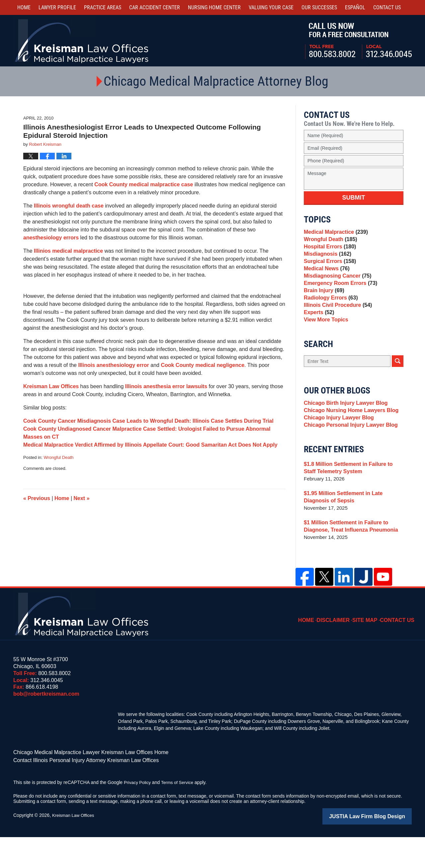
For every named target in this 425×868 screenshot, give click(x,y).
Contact (387, 7)
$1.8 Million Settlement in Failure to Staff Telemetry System (352, 502)
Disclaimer (340, 649)
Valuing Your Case (271, 7)
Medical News (325, 279)
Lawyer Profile (57, 7)
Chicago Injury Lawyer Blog (337, 448)
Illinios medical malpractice (68, 251)
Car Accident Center (155, 7)
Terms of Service (180, 814)
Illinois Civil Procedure (336, 326)
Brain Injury (323, 307)
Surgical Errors (328, 270)
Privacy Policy (138, 814)
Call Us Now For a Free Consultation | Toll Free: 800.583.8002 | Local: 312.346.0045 (358, 41)
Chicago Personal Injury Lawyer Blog (348, 458)
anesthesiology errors (51, 238)
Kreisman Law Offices (51, 386)
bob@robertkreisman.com (46, 728)
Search (398, 387)
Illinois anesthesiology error (113, 365)
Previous (37, 498)
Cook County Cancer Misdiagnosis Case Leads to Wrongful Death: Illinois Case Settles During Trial (148, 421)
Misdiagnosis (326, 261)
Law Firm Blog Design (380, 848)
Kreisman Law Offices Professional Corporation (82, 41)
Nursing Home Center (214, 7)
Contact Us (399, 649)
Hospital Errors (328, 252)
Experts (318, 335)
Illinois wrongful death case (69, 206)
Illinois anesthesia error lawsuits (166, 386)
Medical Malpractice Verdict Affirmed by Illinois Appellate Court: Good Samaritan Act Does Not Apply (150, 445)
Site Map (370, 649)
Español (355, 7)
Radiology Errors (329, 317)
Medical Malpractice (334, 233)
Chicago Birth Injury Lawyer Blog (343, 430)
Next (82, 498)
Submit (354, 198)
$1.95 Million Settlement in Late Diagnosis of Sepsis (353, 531)
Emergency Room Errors (338, 298)
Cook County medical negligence (203, 365)
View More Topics (325, 345)
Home (24, 7)
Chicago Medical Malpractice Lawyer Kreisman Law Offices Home (81, 786)
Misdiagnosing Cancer (336, 289)
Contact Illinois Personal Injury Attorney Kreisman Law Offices (77, 793)
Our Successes (319, 7)
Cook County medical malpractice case (144, 184)
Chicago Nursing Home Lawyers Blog (348, 439)
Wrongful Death (58, 457)
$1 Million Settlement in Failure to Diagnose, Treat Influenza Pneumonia (348, 560)
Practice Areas (103, 7)
